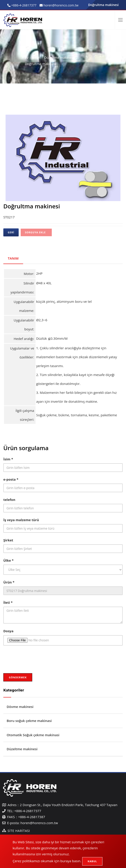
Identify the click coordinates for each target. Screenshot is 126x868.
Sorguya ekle (35, 232)
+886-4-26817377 (23, 5)
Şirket (8, 540)
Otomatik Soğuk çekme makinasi (33, 735)
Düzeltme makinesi (59, 57)
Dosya (8, 631)
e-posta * (11, 479)
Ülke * (8, 560)
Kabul (92, 861)
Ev (27, 57)
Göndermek (18, 677)
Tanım (13, 258)
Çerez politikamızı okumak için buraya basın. (47, 861)
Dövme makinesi (20, 707)
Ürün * (9, 582)
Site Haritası (19, 831)
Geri (11, 232)
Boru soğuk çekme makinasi (29, 721)
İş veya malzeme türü (21, 520)
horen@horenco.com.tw (39, 823)
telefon (9, 500)
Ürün (36, 57)
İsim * (8, 459)
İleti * (8, 602)
